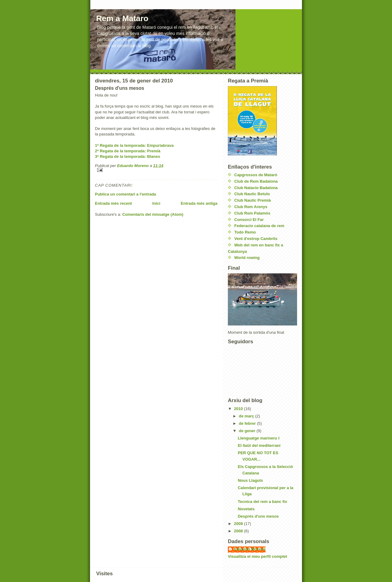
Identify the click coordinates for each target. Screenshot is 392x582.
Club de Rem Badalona (256, 181)
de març (247, 416)
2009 (239, 524)
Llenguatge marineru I (258, 438)
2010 (239, 409)
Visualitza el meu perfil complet (257, 556)
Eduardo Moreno (250, 549)
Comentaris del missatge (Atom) (153, 214)
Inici (156, 203)
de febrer (248, 423)
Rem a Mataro (122, 18)
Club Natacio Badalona (256, 188)
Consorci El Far (249, 220)
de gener (248, 431)
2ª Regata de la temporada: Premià (128, 151)
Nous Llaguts (250, 480)
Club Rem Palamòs (252, 213)
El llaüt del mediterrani (259, 445)
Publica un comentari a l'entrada (126, 194)
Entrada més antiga (199, 203)
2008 (239, 531)
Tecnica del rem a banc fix (262, 502)
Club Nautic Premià (253, 200)
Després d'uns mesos (258, 516)
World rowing (247, 258)
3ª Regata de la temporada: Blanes (128, 156)
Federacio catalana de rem (259, 226)
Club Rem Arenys (251, 207)
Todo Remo (245, 232)
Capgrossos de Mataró (256, 175)
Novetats (246, 509)
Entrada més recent (113, 203)
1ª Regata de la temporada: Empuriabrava (134, 145)
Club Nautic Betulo (252, 194)
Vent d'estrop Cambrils (256, 239)
